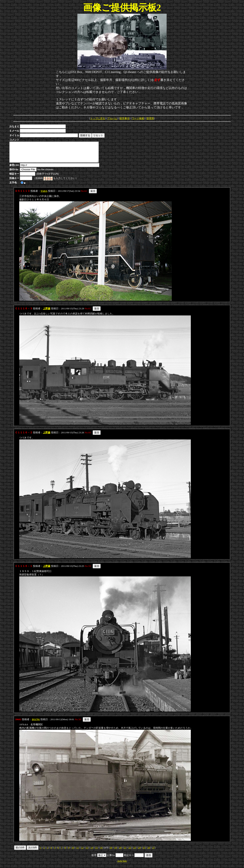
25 (144, 852)
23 (134, 852)
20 (120, 852)
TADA (44, 195)
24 (139, 852)
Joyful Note (122, 865)
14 (92, 852)
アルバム (112, 118)
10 (73, 852)
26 (149, 852)
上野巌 (47, 312)
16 (101, 852)
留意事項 (124, 118)
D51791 (36, 723)
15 (97, 852)
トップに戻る (98, 118)
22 (130, 852)
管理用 (150, 118)
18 (111, 852)
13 (87, 852)
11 (78, 852)
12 (82, 852)
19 (116, 852)
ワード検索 (138, 118)
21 (125, 852)
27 (154, 852)
